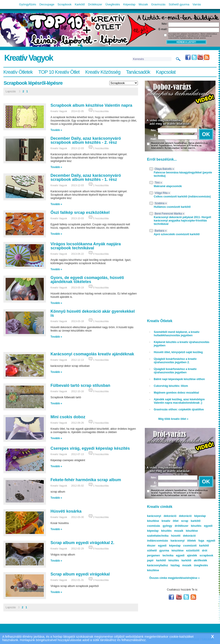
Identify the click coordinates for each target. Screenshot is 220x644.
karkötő (186, 560)
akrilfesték (200, 560)
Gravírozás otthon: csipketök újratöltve (179, 409)
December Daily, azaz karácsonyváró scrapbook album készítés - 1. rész (86, 177)
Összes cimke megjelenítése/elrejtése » (174, 578)
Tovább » (56, 130)
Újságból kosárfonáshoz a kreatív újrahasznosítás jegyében (175, 371)
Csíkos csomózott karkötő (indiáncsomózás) (182, 197)
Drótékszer (95, 4)
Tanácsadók (138, 72)
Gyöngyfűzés (28, 4)
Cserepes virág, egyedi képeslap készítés (90, 448)
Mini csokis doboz (68, 417)
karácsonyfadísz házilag (163, 565)
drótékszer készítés (188, 526)
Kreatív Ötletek (18, 72)
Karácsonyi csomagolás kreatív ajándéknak (92, 354)
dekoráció (185, 516)
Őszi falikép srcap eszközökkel (80, 212)
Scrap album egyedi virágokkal (80, 574)
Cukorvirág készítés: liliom (171, 386)
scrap (185, 521)
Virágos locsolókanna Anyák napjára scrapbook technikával (86, 246)
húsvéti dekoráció (183, 536)
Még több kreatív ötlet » (173, 419)
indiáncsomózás (157, 541)
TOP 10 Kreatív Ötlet (59, 72)
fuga (201, 541)
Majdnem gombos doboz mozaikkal (176, 393)
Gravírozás (158, 4)
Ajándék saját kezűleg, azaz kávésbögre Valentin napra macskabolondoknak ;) (179, 401)
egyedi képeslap (169, 546)
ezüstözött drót (197, 551)
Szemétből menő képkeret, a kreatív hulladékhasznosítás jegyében (177, 334)
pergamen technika (160, 555)
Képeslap (129, 4)
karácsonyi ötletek (183, 541)
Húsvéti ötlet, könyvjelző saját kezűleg (178, 352)
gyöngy (167, 526)
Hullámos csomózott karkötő (172, 207)
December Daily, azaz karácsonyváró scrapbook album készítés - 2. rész (86, 140)
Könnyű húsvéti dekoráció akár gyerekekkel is (93, 313)
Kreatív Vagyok (29, 58)
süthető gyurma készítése (165, 551)
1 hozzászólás (101, 148)
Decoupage (47, 4)
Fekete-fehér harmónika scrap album (86, 480)
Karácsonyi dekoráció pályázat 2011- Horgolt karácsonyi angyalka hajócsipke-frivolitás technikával (182, 221)
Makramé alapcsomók (168, 186)
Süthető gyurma (179, 4)
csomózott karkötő (196, 546)
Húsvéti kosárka (66, 511)
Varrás (197, 4)
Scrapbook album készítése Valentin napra (91, 105)
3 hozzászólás (101, 580)
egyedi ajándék (187, 555)
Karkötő (80, 4)
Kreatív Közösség (103, 72)
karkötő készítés (168, 560)
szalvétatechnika (158, 536)
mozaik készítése (186, 531)
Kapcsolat (166, 72)
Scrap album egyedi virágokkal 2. (82, 543)
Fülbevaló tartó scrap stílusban (80, 385)
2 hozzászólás (101, 423)
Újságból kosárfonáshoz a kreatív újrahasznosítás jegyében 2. (175, 361)
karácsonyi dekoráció (162, 516)
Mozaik (143, 4)
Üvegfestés (113, 4)
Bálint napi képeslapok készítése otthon (179, 379)
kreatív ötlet (170, 521)
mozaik (187, 565)
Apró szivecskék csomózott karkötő (177, 234)
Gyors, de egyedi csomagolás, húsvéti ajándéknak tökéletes (87, 280)
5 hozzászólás (101, 218)
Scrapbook (64, 4)
